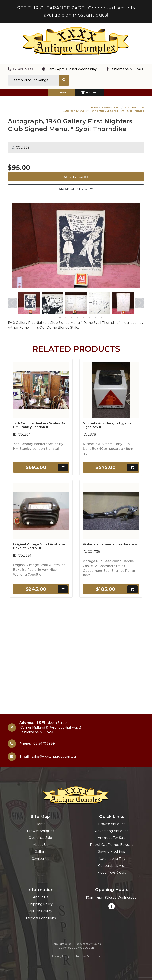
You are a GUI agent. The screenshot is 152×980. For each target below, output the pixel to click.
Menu (61, 93)
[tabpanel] (29, 303)
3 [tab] (72, 318)
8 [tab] (102, 318)
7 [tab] (96, 318)
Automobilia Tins (112, 859)
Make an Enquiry (76, 189)
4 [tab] (78, 318)
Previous (12, 303)
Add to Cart (76, 177)
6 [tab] (90, 318)
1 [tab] (60, 318)
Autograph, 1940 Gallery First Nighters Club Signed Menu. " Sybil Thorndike (104, 111)
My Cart (89, 93)
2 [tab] (66, 318)
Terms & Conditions (40, 918)
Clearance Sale (40, 838)
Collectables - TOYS (134, 108)
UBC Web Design (83, 948)
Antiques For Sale (112, 838)
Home (94, 108)
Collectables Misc (112, 866)
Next (140, 303)
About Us (40, 845)
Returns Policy (40, 911)
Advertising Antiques (112, 831)
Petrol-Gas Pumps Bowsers (112, 845)
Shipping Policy (40, 904)
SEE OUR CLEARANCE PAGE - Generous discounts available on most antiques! (76, 11)
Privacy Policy (61, 956)
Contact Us (40, 859)
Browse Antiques (111, 108)
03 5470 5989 (20, 69)
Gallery (40, 852)
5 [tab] (84, 318)
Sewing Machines (112, 852)
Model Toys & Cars (112, 873)
